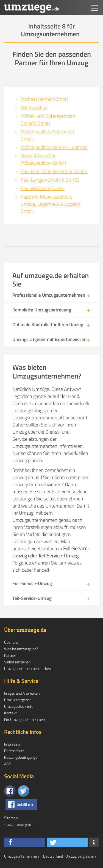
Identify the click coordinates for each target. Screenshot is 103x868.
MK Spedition (34, 108)
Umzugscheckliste (19, 706)
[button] (25, 842)
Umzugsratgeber (18, 700)
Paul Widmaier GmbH (43, 188)
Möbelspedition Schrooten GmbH (47, 135)
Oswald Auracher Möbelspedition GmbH (43, 159)
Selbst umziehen (17, 662)
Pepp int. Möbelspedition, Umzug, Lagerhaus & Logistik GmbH (50, 204)
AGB (8, 764)
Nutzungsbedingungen (22, 757)
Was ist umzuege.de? (21, 649)
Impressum (13, 744)
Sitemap (11, 818)
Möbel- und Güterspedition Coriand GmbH (48, 120)
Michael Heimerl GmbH (44, 99)
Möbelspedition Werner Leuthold (54, 147)
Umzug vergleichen (80, 856)
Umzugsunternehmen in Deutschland (34, 856)
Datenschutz (14, 751)
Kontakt (10, 713)
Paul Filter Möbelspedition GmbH (54, 171)
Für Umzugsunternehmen (24, 719)
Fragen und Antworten (22, 693)
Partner (10, 655)
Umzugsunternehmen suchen (27, 668)
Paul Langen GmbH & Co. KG (50, 180)
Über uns (11, 642)
